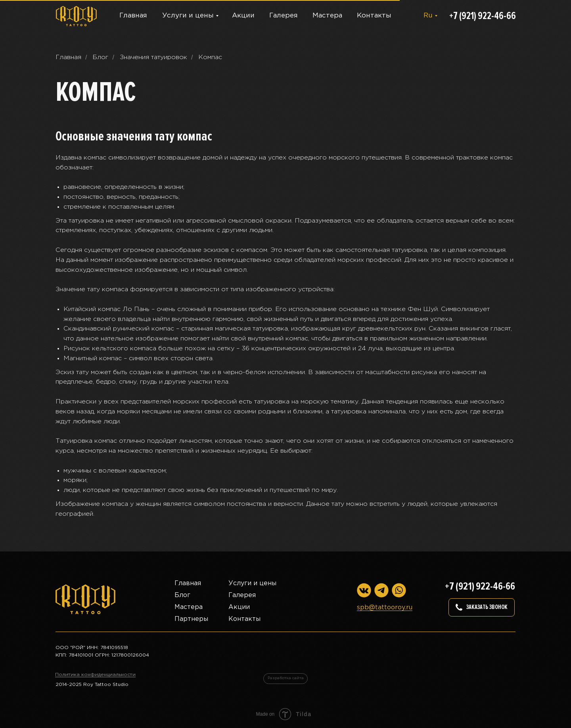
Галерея (284, 16)
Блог (100, 57)
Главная (133, 16)
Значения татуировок (153, 57)
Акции (243, 16)
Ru (428, 16)
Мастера (327, 16)
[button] (482, 607)
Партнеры (191, 619)
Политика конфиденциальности (95, 675)
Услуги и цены (188, 16)
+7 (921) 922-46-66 (483, 16)
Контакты (374, 16)
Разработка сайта (286, 678)
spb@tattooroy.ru (385, 608)
